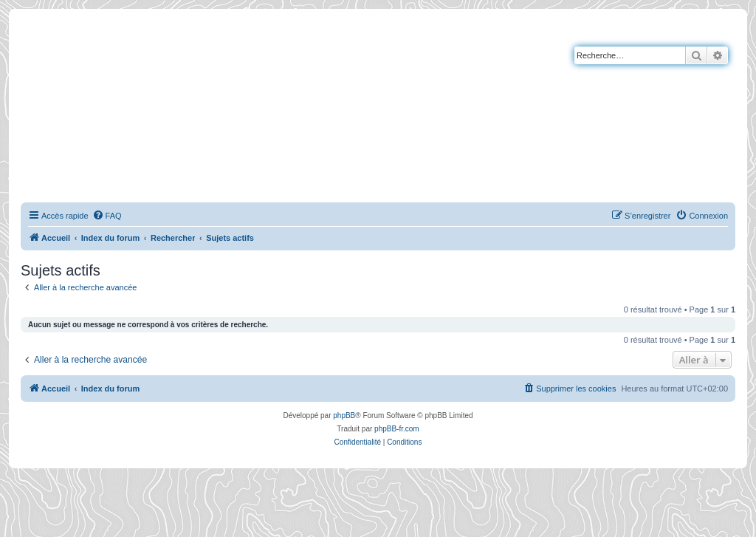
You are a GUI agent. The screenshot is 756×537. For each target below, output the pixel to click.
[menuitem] (107, 216)
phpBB (344, 415)
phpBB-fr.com (397, 429)
